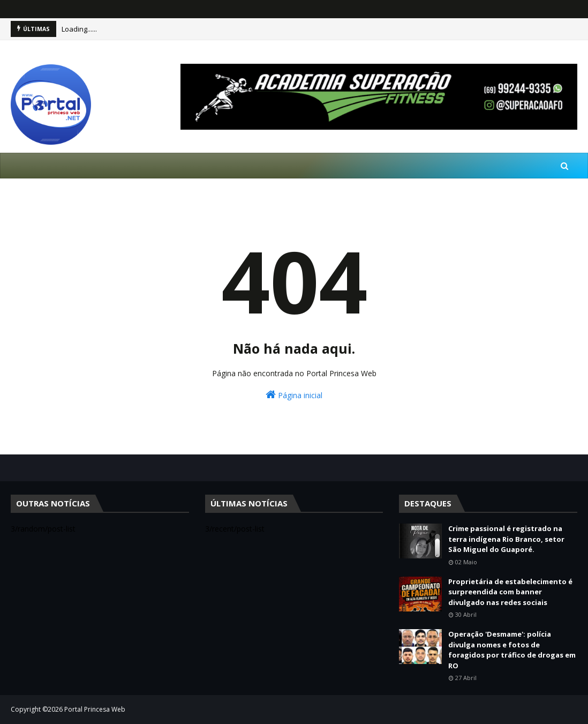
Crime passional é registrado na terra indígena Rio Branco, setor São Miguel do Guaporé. (506, 539)
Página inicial (294, 395)
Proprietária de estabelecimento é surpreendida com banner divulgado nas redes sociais (510, 592)
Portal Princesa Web (95, 709)
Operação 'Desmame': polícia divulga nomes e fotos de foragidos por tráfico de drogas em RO (512, 650)
